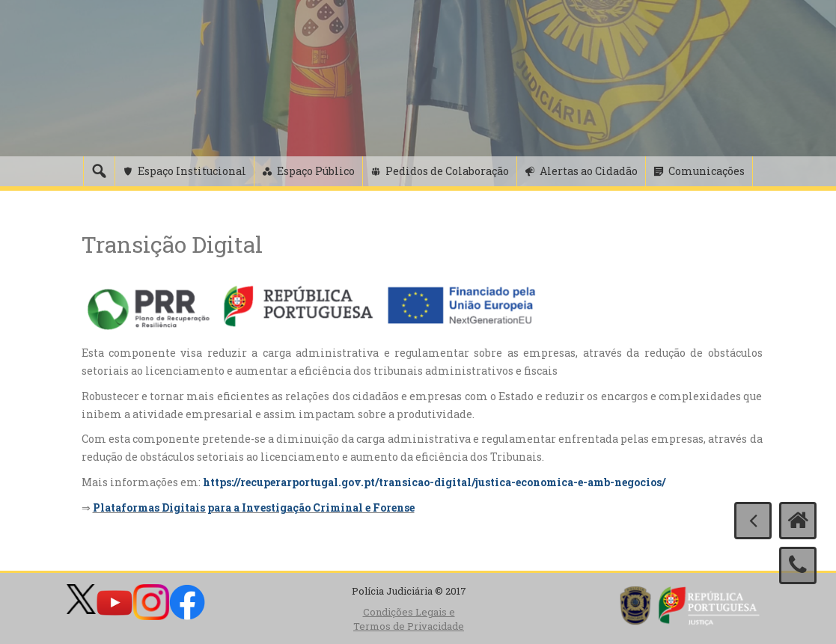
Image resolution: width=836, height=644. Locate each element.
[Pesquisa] (99, 171)
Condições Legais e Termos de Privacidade (409, 619)
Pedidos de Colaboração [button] (447, 171)
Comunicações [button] (707, 171)
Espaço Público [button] (316, 171)
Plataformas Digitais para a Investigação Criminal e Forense (254, 507)
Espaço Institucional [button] (192, 171)
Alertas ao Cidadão (589, 171)
